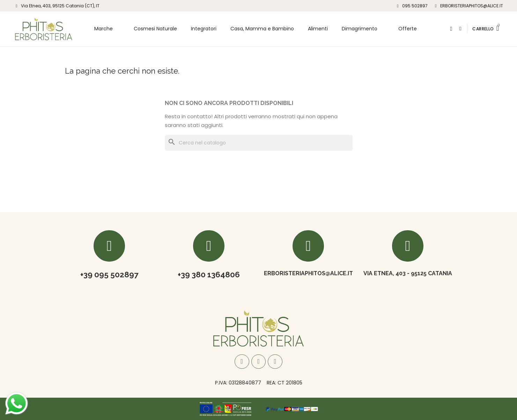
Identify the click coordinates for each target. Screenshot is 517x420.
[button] (451, 29)
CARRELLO (483, 29)
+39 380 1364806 (209, 275)
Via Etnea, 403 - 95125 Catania (408, 273)
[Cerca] (259, 143)
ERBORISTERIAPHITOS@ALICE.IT (308, 273)
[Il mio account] (460, 29)
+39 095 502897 (109, 275)
